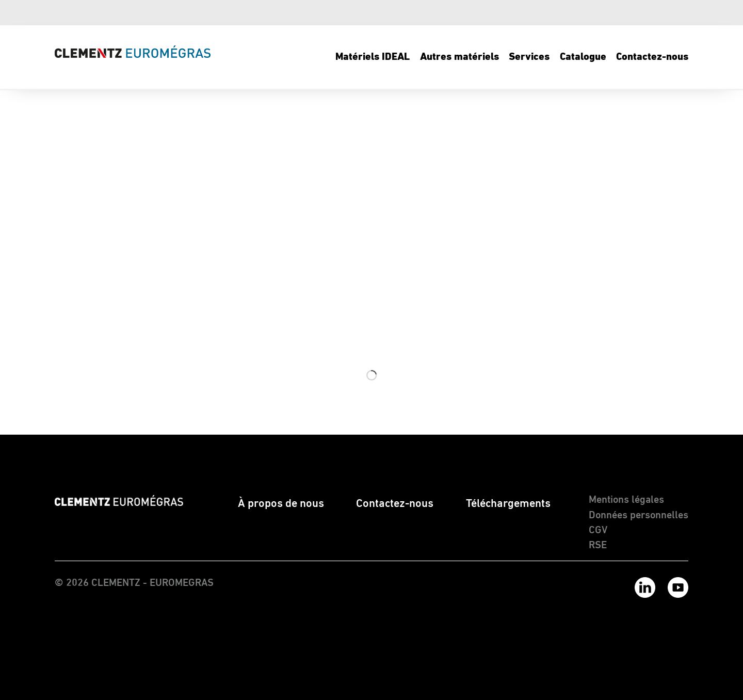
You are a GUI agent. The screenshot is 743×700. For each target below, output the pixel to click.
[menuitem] (373, 57)
